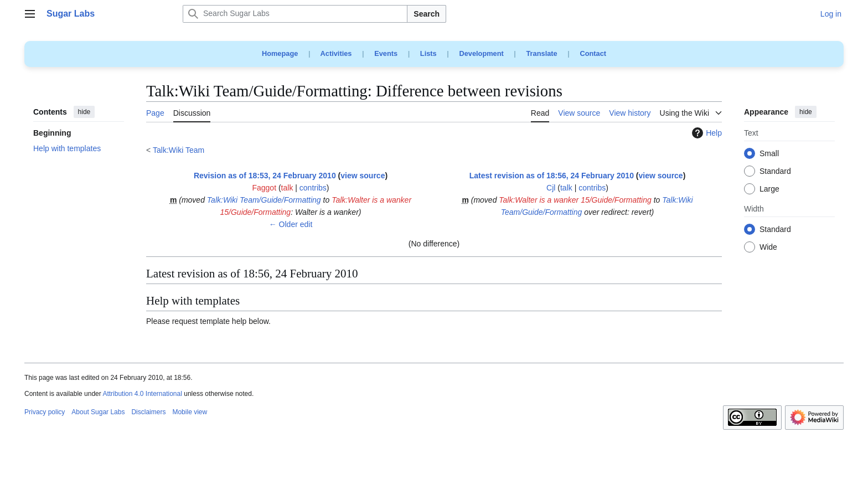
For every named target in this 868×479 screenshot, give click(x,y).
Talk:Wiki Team (179, 150)
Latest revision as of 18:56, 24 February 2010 (552, 176)
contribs (313, 188)
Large (769, 189)
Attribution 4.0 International (142, 394)
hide (84, 112)
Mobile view (190, 412)
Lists (428, 53)
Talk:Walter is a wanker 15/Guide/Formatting (575, 200)
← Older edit (291, 224)
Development (481, 53)
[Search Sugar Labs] (295, 14)
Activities (336, 53)
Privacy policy (45, 412)
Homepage (280, 53)
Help (706, 133)
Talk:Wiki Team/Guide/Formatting (264, 200)
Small (769, 154)
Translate (542, 53)
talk (287, 188)
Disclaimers (148, 412)
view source (363, 176)
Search (427, 14)
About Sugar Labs (98, 412)
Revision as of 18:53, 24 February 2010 (265, 176)
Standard (775, 172)
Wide (768, 248)
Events (386, 53)
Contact (593, 53)
